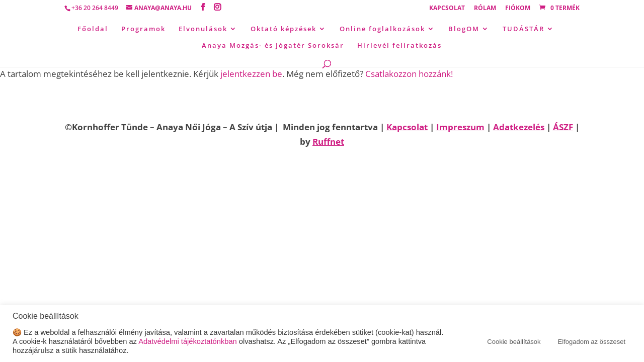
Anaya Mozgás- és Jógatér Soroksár (273, 46)
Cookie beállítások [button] (514, 342)
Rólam (485, 9)
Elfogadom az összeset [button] (592, 342)
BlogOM (464, 29)
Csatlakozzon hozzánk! (409, 74)
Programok (143, 29)
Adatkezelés (519, 127)
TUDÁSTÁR (524, 29)
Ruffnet (328, 142)
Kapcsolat (447, 9)
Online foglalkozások (382, 29)
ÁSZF (563, 127)
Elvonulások (203, 29)
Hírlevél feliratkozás (399, 46)
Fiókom (518, 9)
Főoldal (93, 29)
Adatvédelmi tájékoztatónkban (188, 341)
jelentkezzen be (251, 74)
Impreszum (460, 127)
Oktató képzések (284, 29)
